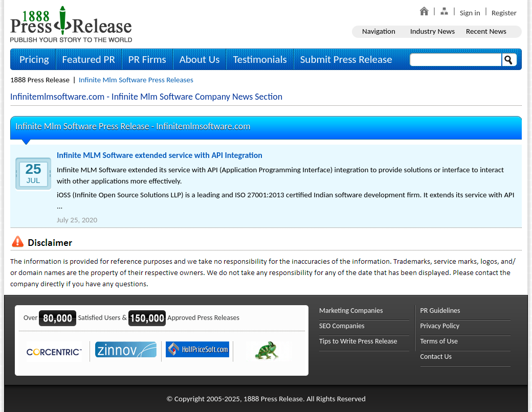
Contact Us (436, 357)
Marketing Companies (351, 311)
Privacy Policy (440, 326)
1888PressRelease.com (71, 24)
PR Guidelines (440, 311)
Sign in (470, 13)
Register (504, 13)
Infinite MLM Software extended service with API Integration (160, 155)
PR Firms (147, 59)
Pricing (34, 59)
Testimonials (260, 59)
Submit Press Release (346, 59)
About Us (200, 59)
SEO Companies (342, 326)
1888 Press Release (40, 80)
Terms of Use (439, 341)
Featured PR (89, 59)
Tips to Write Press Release (358, 341)
